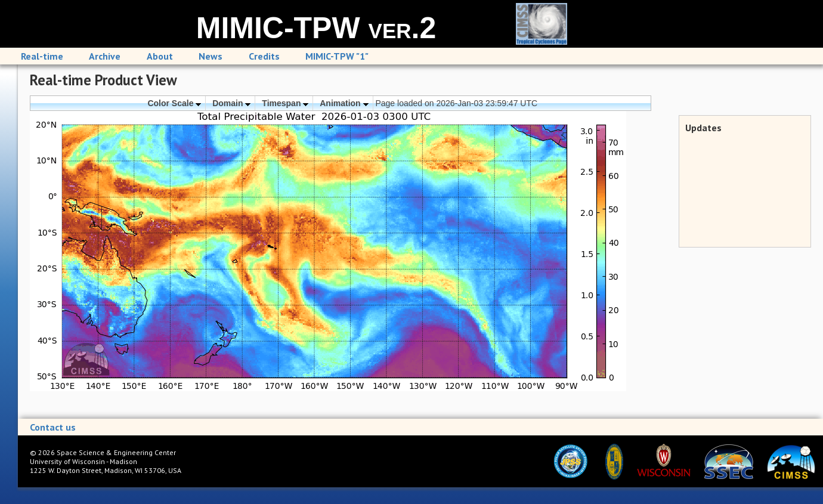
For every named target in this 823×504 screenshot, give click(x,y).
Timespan (285, 103)
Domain (231, 103)
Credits (264, 56)
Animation (344, 103)
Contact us (53, 427)
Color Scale (174, 103)
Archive (105, 56)
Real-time (42, 56)
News (211, 56)
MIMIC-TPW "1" (337, 56)
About (160, 56)
